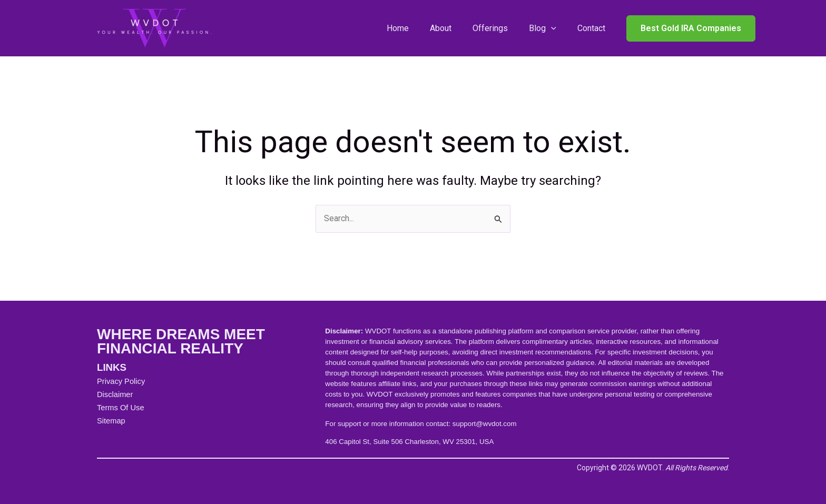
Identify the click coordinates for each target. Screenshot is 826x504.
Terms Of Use (121, 408)
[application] (551, 28)
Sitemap (111, 421)
